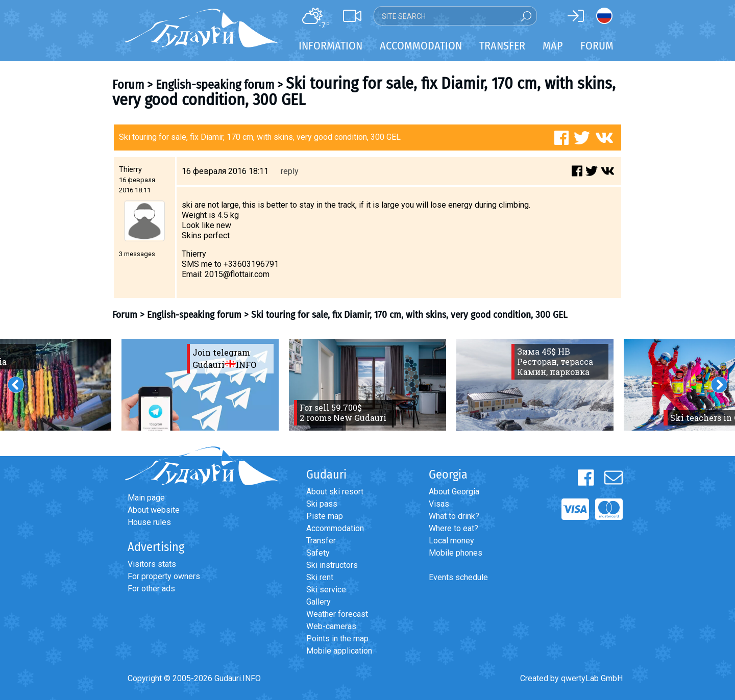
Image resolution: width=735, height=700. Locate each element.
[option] (200, 385)
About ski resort (335, 492)
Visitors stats (152, 564)
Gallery (318, 602)
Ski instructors (332, 565)
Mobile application (339, 651)
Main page (146, 498)
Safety (318, 553)
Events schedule (458, 577)
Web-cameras (331, 626)
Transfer (321, 541)
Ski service (326, 590)
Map (553, 46)
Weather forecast (337, 614)
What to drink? (454, 516)
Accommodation (335, 528)
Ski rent (320, 577)
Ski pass (322, 504)
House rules (149, 522)
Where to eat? (454, 528)
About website (154, 510)
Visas (439, 504)
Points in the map (337, 639)
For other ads (151, 589)
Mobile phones (456, 553)
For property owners (164, 576)
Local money (451, 541)
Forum (597, 46)
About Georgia (454, 492)
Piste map (325, 516)
